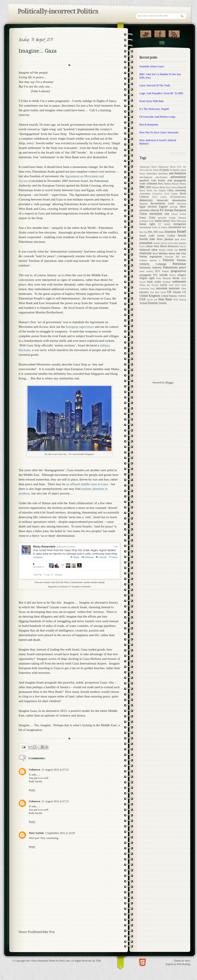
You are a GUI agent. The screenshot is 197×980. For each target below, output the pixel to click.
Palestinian (179, 264)
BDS (149, 187)
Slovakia (155, 285)
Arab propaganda (177, 180)
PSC (155, 275)
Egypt (142, 207)
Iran (141, 232)
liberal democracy (169, 246)
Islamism (170, 232)
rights (152, 278)
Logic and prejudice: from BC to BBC (162, 93)
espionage (174, 207)
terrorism (162, 288)
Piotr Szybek (36, 833)
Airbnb (156, 170)
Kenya (142, 246)
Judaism (157, 243)
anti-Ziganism (146, 177)
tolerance (144, 292)
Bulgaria (162, 190)
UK (169, 292)
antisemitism (178, 177)
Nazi (184, 253)
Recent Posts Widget (178, 153)
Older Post (48, 932)
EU (162, 210)
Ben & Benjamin (149, 124)
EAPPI (171, 203)
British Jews (152, 190)
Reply (32, 790)
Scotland (167, 282)
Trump (163, 292)
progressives (178, 271)
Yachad (143, 303)
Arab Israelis (158, 180)
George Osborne (177, 218)
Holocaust (181, 221)
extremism (156, 214)
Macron (183, 246)
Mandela (162, 250)
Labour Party (152, 246)
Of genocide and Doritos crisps (157, 117)
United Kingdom (150, 296)
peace (182, 267)
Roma (159, 278)
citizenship (180, 190)
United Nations (169, 296)
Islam (161, 232)
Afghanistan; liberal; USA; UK (172, 167)
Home (37, 932)
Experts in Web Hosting (178, 964)
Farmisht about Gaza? (152, 66)
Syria (153, 289)
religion (143, 278)
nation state (175, 253)
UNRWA (182, 296)
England (163, 207)
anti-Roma (163, 173)
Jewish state (147, 239)
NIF (177, 257)
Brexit (142, 190)
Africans (149, 170)
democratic (163, 200)
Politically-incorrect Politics (58, 11)
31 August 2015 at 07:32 (55, 769)
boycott (182, 187)
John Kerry (180, 239)
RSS (174, 33)
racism (164, 275)
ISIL (150, 232)
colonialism (145, 194)
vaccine (150, 300)
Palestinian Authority (151, 268)
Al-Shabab (175, 170)
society (164, 285)
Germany (144, 221)
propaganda (145, 275)
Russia (176, 278)
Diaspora (144, 203)
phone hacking (146, 271)
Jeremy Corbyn (166, 236)
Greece (152, 221)
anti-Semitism (177, 173)
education (182, 203)
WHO (175, 300)
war (155, 299)
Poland (165, 271)
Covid (167, 194)
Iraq (145, 232)
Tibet (184, 288)
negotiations (156, 257)
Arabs (142, 184)
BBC (142, 187)
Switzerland (144, 289)
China (170, 190)
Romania (167, 278)
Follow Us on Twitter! (146, 33)
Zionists (163, 303)
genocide (162, 218)
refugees (182, 275)
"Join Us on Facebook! (160, 33)
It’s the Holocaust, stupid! (154, 109)
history (166, 221)
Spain (184, 285)
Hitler (173, 221)
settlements (179, 281)
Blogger (169, 383)
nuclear (153, 260)
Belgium (156, 187)
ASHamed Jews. (155, 184)
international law (177, 227)
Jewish (182, 235)
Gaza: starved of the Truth (155, 85)
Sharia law (145, 285)
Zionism (153, 303)
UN (184, 292)
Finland (174, 214)
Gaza (152, 217)
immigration (180, 224)
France (143, 218)
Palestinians (170, 267)
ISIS (156, 232)
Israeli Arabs (147, 236)
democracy (146, 200)
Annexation (152, 173)
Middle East (172, 250)
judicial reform (167, 243)
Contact (162, 43)
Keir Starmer (180, 243)
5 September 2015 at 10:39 (60, 833)
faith (167, 214)
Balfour (168, 184)
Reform (173, 275)
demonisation (179, 200)
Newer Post (26, 932)
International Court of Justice (153, 227)
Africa (142, 170)
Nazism (143, 257)
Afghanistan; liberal (148, 167)
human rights (147, 224)
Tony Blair (155, 292)
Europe (169, 210)
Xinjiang (182, 300)
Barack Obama (179, 184)
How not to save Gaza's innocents (159, 132)
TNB (98, 961)
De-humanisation (178, 197)
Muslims (163, 253)
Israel (181, 231)
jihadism (169, 239)
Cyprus (174, 194)
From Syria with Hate (152, 101)
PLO (157, 271)
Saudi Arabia (154, 282)
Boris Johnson (172, 187)
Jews (160, 239)
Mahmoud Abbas (148, 250)
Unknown (35, 769)
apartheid (144, 180)
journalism (146, 243)
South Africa (174, 285)
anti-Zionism (161, 177)
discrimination (158, 203)
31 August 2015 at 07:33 (55, 801)
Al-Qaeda (164, 170)
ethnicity (155, 210)
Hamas (159, 221)
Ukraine (177, 292)
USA (142, 299)
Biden (162, 187)
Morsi (155, 253)
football (183, 214)
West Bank (165, 299)
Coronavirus (157, 194)
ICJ (160, 224)
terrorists (174, 288)
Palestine (168, 260)
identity (167, 224)
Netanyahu (169, 257)
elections (152, 207)
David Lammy (160, 197)
